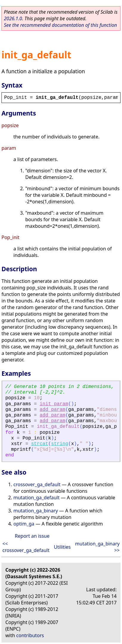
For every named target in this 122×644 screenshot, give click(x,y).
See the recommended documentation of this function (60, 25)
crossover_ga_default (37, 484)
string (60, 444)
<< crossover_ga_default (26, 547)
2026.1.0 (13, 18)
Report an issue (32, 536)
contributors (30, 635)
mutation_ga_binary (36, 511)
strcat (40, 444)
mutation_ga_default (36, 498)
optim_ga (24, 524)
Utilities (62, 547)
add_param (52, 410)
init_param (54, 404)
